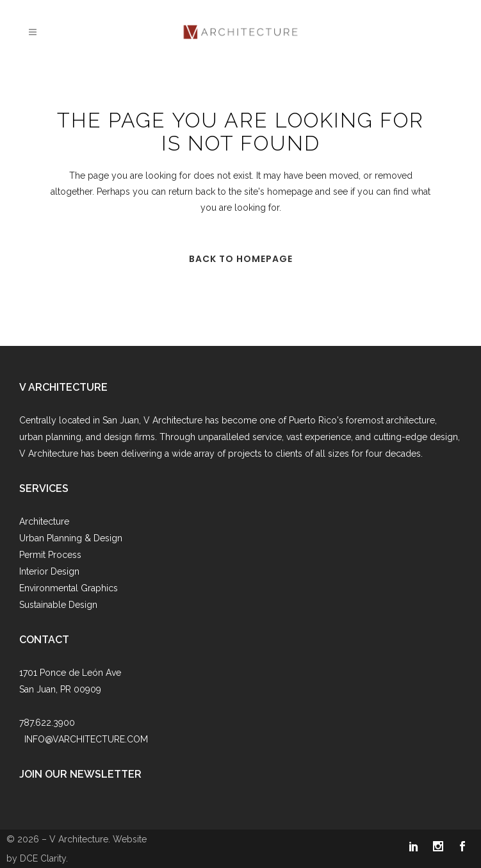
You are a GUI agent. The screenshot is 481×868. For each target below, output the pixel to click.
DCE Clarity (43, 858)
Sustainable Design (58, 605)
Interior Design (49, 571)
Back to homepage (241, 259)
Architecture (44, 521)
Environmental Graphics (69, 588)
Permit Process (50, 555)
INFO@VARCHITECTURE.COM (86, 739)
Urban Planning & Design (71, 538)
